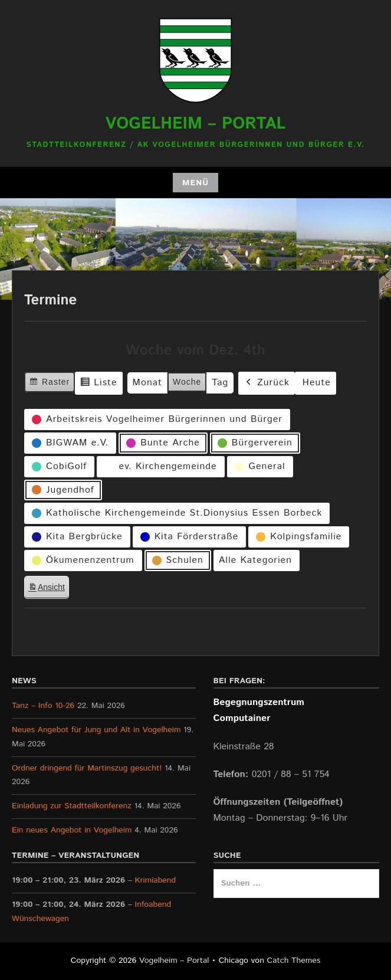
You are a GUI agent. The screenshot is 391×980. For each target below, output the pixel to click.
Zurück (267, 383)
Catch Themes (294, 961)
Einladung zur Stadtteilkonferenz (72, 806)
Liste (98, 384)
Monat (147, 383)
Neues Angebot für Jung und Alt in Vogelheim (96, 730)
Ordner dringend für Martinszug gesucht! (87, 768)
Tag (220, 383)
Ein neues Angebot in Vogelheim (72, 830)
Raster (49, 383)
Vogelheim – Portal (196, 124)
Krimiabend (156, 880)
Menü (195, 183)
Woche (187, 382)
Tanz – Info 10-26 (43, 706)
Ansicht (48, 589)
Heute (317, 383)
